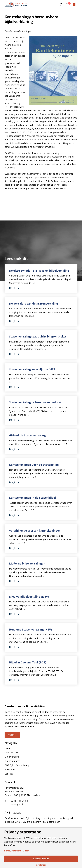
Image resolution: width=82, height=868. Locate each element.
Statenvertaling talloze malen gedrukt (35, 402)
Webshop (12, 735)
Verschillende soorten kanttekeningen (35, 531)
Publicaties (10, 769)
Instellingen (41, 865)
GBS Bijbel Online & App (17, 765)
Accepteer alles (41, 859)
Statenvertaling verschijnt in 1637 (32, 369)
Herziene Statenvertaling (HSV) (30, 629)
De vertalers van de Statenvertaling (34, 303)
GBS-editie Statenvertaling (27, 435)
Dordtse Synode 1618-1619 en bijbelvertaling (39, 271)
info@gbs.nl (17, 804)
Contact (9, 774)
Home (8, 748)
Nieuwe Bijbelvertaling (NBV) (29, 597)
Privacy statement (13, 851)
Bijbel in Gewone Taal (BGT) (28, 662)
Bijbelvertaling (12, 757)
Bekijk (14, 288)
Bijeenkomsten (12, 761)
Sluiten (26, 851)
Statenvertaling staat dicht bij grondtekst (38, 336)
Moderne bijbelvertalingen (27, 563)
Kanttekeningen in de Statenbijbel (32, 498)
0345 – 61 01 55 (19, 801)
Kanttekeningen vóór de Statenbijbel (34, 465)
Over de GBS (11, 752)
